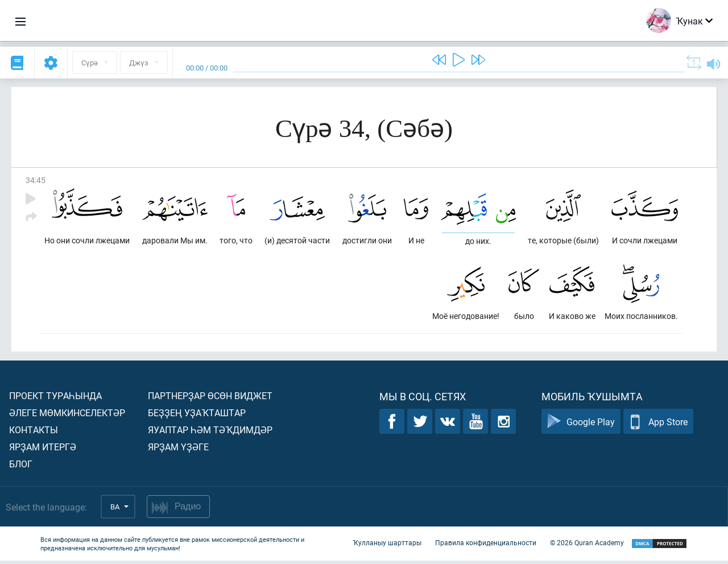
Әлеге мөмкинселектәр (67, 416)
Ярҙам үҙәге (178, 450)
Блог (21, 467)
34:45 (36, 180)
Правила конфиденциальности (486, 546)
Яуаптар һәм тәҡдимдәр (210, 433)
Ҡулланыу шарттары (387, 546)
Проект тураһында (55, 399)
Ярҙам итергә (43, 450)
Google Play (581, 425)
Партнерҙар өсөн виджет (210, 399)
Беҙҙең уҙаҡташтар (197, 416)
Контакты (34, 433)
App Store (658, 425)
